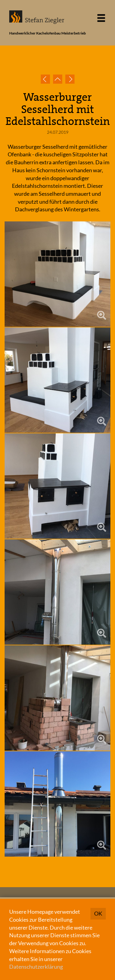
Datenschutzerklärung (36, 967)
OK (98, 913)
